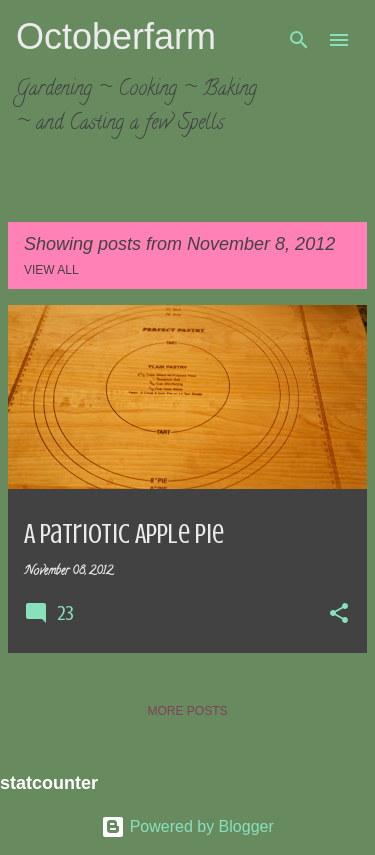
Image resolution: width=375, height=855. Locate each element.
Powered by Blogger (187, 826)
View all (51, 270)
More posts (187, 711)
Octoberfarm (116, 36)
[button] (339, 615)
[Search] (299, 40)
